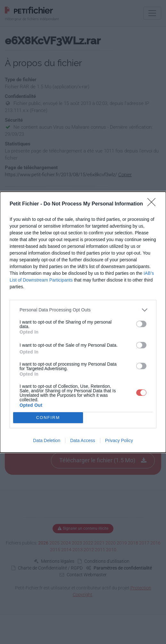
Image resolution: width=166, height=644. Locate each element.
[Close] (154, 204)
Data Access (83, 440)
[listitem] (83, 310)
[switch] (141, 324)
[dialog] (83, 322)
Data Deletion (47, 440)
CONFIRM (48, 417)
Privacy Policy (119, 440)
